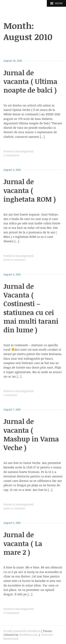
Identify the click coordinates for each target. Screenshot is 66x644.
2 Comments (11, 155)
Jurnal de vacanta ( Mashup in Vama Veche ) (31, 434)
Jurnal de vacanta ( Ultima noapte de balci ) (30, 81)
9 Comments (11, 613)
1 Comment (10, 395)
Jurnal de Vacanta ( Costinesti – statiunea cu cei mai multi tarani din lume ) (31, 308)
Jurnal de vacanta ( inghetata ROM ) (30, 190)
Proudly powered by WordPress (22, 631)
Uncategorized (24, 151)
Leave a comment (15, 260)
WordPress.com (28, 635)
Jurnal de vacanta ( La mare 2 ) (23, 543)
